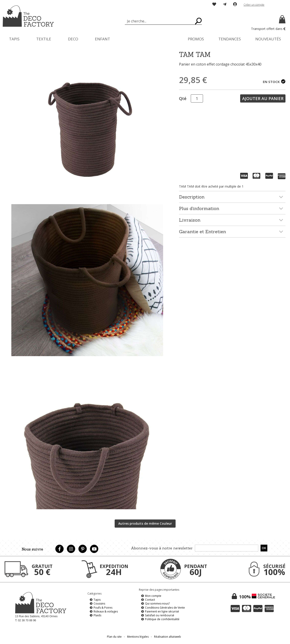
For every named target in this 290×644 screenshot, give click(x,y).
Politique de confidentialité (162, 619)
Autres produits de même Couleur (145, 523)
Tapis (97, 600)
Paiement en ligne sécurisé (162, 611)
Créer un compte (254, 5)
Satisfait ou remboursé (160, 615)
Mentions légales (138, 637)
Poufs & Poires (103, 608)
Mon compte (153, 596)
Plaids (97, 615)
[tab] (232, 197)
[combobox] (163, 21)
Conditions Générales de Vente (165, 608)
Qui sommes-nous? (157, 604)
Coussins (99, 604)
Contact (150, 600)
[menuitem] (14, 39)
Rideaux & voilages (106, 611)
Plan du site (114, 637)
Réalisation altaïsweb (168, 637)
